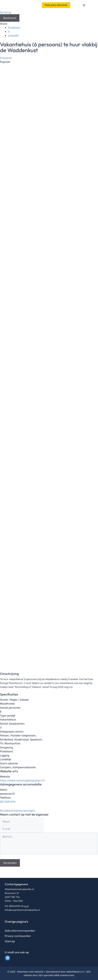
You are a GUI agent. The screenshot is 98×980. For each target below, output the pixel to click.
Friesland (6, 58)
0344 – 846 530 (14, 901)
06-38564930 (13, 906)
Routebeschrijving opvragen (18, 810)
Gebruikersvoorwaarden (20, 931)
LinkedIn (13, 36)
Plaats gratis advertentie (56, 5)
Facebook (14, 28)
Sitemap (10, 941)
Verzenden (10, 863)
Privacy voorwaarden (18, 936)
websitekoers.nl (75, 972)
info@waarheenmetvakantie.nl (22, 910)
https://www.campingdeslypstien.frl (22, 780)
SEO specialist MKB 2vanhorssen (56, 975)
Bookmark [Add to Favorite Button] (10, 18)
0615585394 (8, 802)
